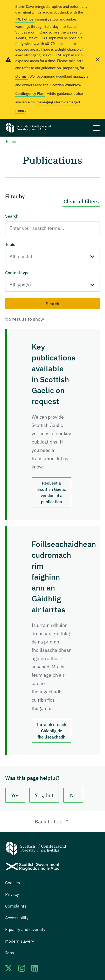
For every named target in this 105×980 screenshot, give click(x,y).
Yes (15, 795)
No (73, 795)
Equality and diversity (25, 929)
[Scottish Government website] (33, 867)
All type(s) (20, 285)
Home (11, 142)
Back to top (52, 821)
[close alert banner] (98, 59)
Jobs (10, 953)
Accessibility (17, 918)
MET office (25, 19)
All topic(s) (21, 256)
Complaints (16, 906)
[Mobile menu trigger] (96, 128)
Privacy (12, 894)
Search (12, 216)
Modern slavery (20, 941)
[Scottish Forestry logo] (29, 128)
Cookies (13, 883)
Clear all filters (81, 201)
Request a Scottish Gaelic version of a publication (52, 492)
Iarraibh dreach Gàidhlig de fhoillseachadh (51, 731)
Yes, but (44, 795)
